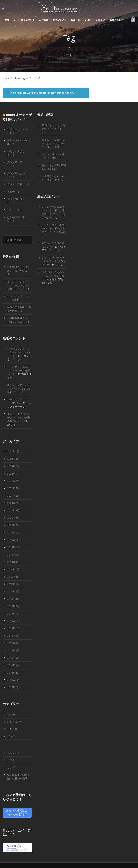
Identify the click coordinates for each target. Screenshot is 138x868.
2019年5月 (13, 584)
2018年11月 (14, 621)
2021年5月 (13, 488)
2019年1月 (13, 614)
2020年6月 (13, 525)
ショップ (100, 20)
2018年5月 (13, 658)
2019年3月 (13, 599)
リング (11, 768)
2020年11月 (14, 503)
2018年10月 (14, 628)
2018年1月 (13, 680)
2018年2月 (13, 673)
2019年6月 (13, 577)
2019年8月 (13, 562)
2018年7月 (13, 651)
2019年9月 (13, 555)
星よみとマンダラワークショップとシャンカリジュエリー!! (19, 285)
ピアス (11, 760)
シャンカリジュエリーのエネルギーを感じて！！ (19, 352)
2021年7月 (13, 481)
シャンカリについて (24, 20)
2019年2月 (13, 606)
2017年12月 (14, 687)
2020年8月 (13, 510)
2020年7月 (13, 518)
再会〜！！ (13, 192)
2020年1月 (13, 533)
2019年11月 (14, 547)
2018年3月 (13, 665)
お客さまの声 (117, 20)
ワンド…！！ (15, 210)
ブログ (88, 20)
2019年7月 (13, 569)
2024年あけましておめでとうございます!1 (19, 271)
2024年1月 (13, 452)
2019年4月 (13, 592)
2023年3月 (13, 459)
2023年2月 (13, 466)
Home (6, 20)
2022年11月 (14, 474)
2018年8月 (13, 643)
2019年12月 (14, 540)
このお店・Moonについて (53, 20)
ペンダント (13, 753)
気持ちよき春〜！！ (19, 184)
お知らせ (75, 20)
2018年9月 (13, 636)
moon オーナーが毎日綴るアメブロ (17, 117)
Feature (11, 714)
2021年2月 (13, 496)
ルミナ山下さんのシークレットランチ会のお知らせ (19, 418)
